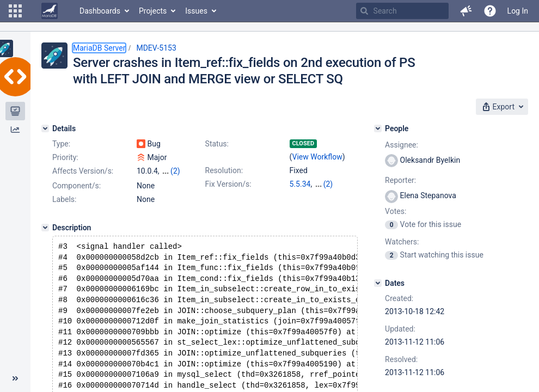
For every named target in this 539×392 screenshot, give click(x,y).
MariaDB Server (99, 48)
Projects (153, 11)
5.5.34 (300, 184)
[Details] (45, 128)
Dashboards (100, 11)
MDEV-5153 (156, 48)
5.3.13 (300, 195)
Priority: (65, 157)
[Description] (45, 237)
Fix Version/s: (228, 184)
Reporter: (400, 180)
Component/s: (76, 195)
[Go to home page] (50, 11)
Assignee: (402, 145)
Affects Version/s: (83, 171)
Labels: (64, 209)
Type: (61, 144)
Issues (196, 11)
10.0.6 (325, 184)
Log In (518, 11)
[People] (378, 128)
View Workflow (317, 157)
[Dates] (378, 283)
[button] (15, 11)
